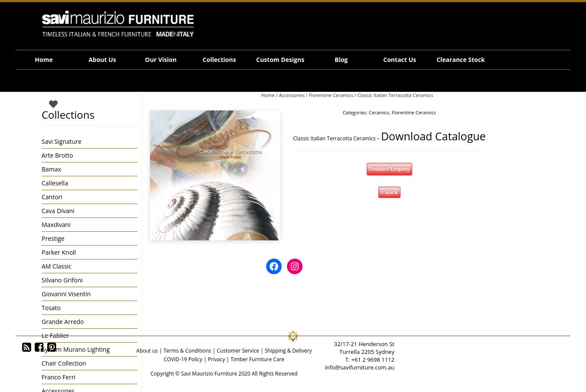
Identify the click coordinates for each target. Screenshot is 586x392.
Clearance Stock (461, 60)
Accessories (291, 95)
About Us (102, 60)
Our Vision (161, 60)
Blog (341, 60)
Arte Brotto (57, 155)
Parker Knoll (59, 252)
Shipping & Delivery (288, 351)
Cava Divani (58, 211)
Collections (220, 60)
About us (147, 351)
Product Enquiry (389, 169)
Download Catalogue (433, 136)
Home (44, 60)
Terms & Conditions (187, 351)
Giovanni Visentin (66, 294)
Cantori (52, 197)
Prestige (53, 238)
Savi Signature (62, 141)
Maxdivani (56, 225)
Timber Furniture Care (257, 359)
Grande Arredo (63, 322)
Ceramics (379, 112)
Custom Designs (280, 60)
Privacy (217, 359)
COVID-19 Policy (183, 359)
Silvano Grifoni (62, 280)
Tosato (51, 308)
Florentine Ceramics (331, 95)
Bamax (51, 169)
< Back (389, 192)
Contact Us (400, 60)
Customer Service (238, 351)
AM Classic (57, 266)
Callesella (55, 183)
